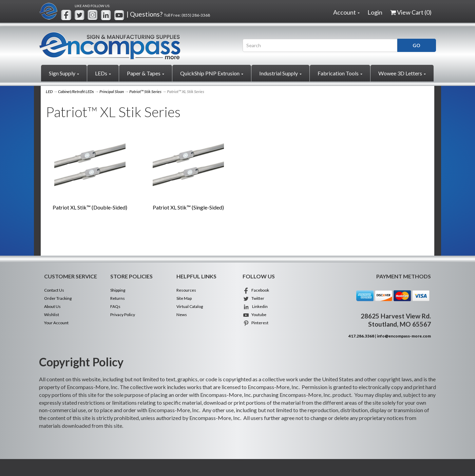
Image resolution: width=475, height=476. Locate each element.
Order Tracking (58, 298)
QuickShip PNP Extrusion (212, 73)
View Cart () (411, 12)
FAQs (115, 306)
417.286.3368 (361, 336)
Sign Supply (64, 73)
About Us (52, 306)
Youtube (254, 315)
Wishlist (52, 315)
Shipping (118, 290)
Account (346, 12)
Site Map (184, 298)
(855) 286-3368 (196, 15)
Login (375, 12)
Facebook (256, 290)
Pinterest (255, 323)
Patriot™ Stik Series (145, 91)
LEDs (103, 73)
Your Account (56, 323)
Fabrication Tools (340, 73)
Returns (118, 298)
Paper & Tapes (146, 73)
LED (49, 91)
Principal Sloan (112, 91)
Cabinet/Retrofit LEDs (76, 91)
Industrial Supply (280, 73)
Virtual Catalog (190, 306)
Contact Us (54, 290)
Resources (186, 290)
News (182, 315)
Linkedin (255, 306)
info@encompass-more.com (404, 336)
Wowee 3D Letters (402, 73)
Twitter (253, 298)
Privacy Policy (123, 315)
